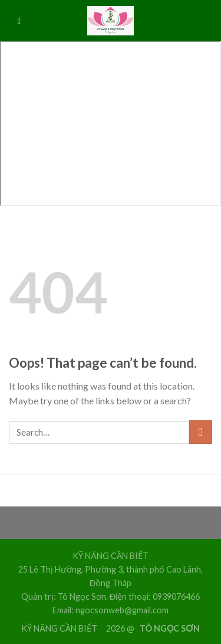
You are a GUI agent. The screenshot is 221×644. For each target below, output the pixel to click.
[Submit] (201, 432)
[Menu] (19, 21)
